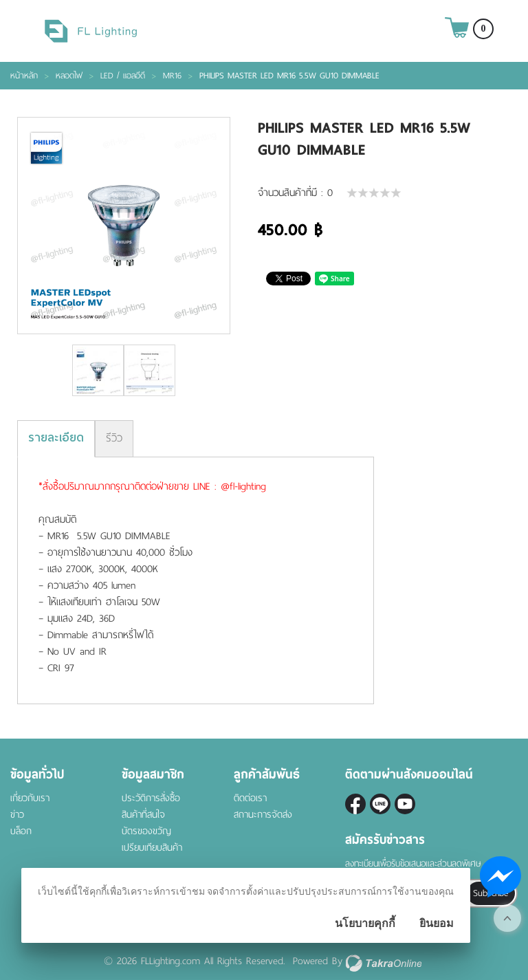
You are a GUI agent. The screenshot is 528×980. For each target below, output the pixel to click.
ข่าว (17, 815)
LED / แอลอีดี (123, 76)
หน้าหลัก (24, 76)
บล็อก (21, 831)
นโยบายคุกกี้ (365, 923)
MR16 (172, 76)
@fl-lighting (380, 804)
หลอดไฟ (69, 76)
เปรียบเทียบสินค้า (152, 848)
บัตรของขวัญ (146, 831)
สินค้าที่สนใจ (143, 815)
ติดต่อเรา (250, 798)
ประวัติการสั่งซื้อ (151, 798)
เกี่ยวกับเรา (30, 798)
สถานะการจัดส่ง (263, 815)
